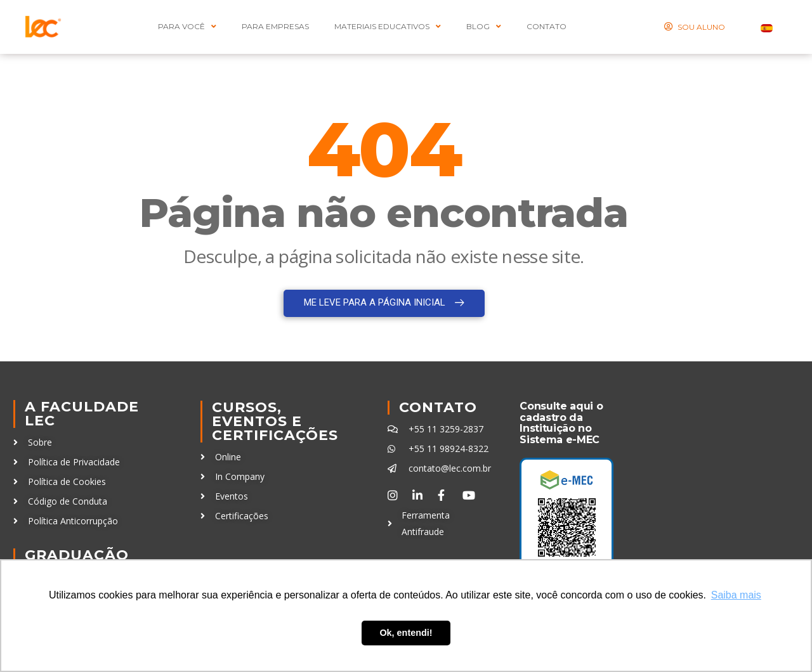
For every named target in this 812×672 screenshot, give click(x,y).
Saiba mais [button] (736, 595)
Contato (438, 407)
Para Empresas (275, 26)
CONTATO (547, 26)
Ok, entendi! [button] (406, 633)
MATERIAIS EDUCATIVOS (388, 27)
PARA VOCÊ (187, 27)
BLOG (484, 27)
